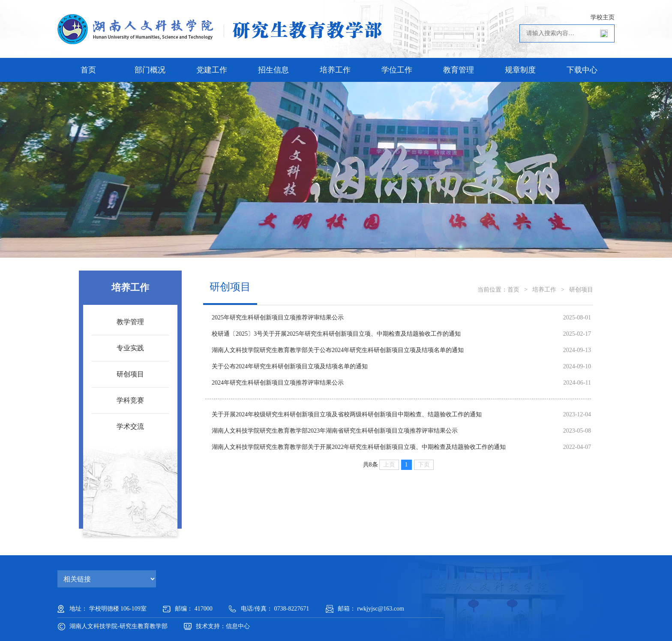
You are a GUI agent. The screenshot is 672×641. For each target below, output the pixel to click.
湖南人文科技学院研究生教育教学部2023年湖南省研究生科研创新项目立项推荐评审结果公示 (335, 431)
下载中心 (582, 70)
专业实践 (130, 348)
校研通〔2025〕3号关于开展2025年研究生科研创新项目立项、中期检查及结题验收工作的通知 (336, 334)
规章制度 (520, 70)
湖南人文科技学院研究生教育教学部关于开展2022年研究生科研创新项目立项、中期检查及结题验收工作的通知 (359, 447)
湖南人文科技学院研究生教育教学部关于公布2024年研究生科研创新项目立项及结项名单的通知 (338, 350)
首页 (88, 70)
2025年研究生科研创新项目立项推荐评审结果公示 (278, 317)
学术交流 (130, 426)
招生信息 (273, 70)
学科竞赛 (130, 400)
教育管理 (459, 70)
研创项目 (130, 374)
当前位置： (492, 290)
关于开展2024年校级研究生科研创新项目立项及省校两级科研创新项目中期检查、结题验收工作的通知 (347, 414)
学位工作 (397, 70)
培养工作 (335, 70)
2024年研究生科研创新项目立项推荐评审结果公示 (278, 383)
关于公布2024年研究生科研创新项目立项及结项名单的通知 (290, 366)
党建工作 (212, 70)
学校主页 (603, 17)
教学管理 (130, 322)
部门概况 (150, 70)
